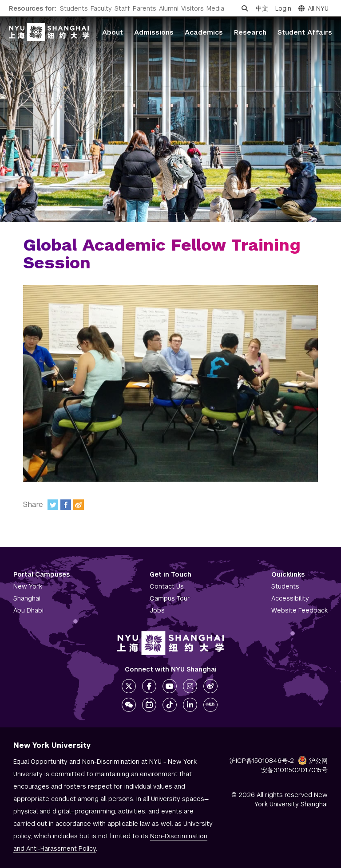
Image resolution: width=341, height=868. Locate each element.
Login (283, 8)
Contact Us (167, 586)
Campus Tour (170, 598)
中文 (262, 8)
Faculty (101, 8)
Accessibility (290, 598)
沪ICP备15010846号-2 (262, 761)
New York (28, 586)
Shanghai (27, 598)
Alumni (169, 8)
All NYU (313, 8)
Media (215, 8)
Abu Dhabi (28, 610)
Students (74, 8)
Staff (122, 8)
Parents (145, 8)
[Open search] (245, 8)
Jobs (157, 610)
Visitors (192, 8)
